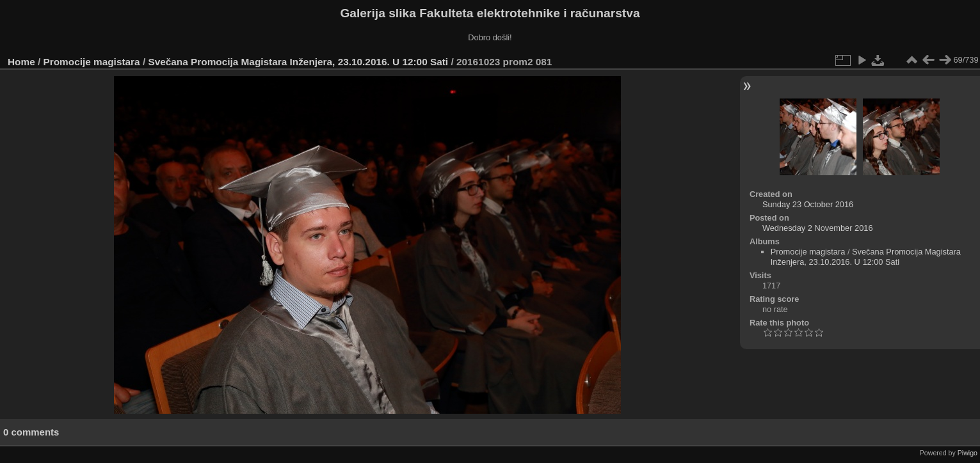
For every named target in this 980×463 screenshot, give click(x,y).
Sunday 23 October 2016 (808, 204)
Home (21, 62)
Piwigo (968, 453)
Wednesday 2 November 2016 (818, 228)
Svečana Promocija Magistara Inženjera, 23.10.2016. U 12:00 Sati (299, 62)
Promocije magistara (92, 62)
